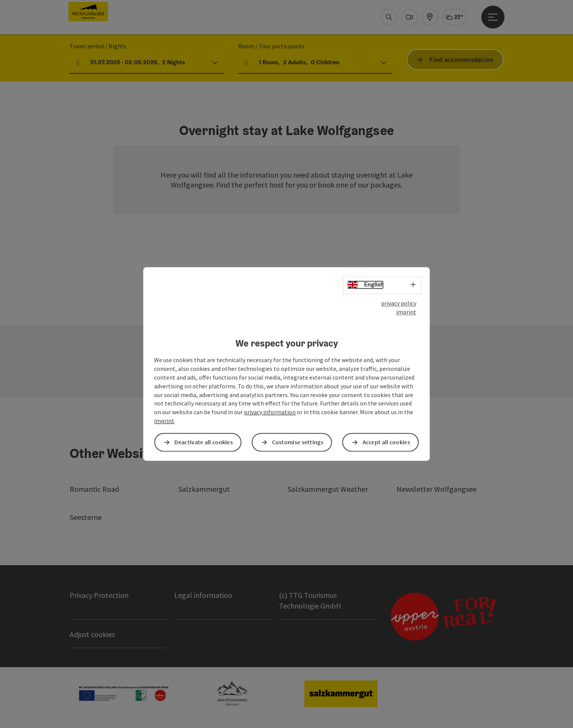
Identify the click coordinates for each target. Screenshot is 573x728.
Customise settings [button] (298, 442)
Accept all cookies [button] (386, 442)
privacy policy (399, 303)
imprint (406, 312)
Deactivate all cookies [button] (204, 442)
